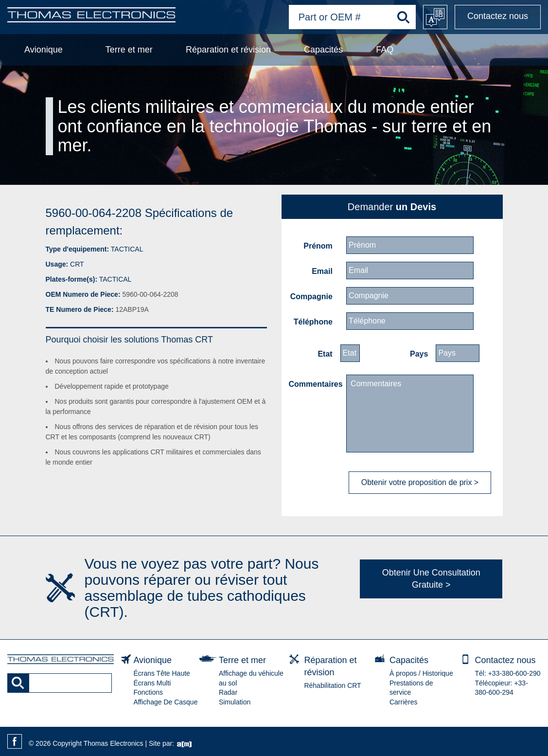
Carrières (404, 702)
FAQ (385, 50)
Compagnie (311, 297)
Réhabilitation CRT (332, 685)
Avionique (44, 50)
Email (322, 271)
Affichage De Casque (165, 702)
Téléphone (313, 322)
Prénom (318, 246)
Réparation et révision (228, 50)
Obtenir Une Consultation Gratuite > (431, 579)
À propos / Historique (421, 673)
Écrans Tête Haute (161, 673)
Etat (325, 354)
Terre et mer (129, 50)
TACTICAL (127, 249)
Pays (419, 354)
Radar (228, 692)
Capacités (323, 50)
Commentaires (315, 384)
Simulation (235, 702)
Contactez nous (498, 16)
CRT (77, 264)
